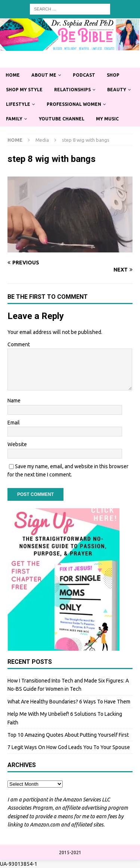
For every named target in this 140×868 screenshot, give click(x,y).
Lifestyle (18, 104)
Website (17, 444)
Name (14, 401)
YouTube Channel (62, 119)
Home (13, 75)
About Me (44, 75)
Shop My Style (24, 90)
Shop (113, 75)
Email (14, 423)
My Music (107, 119)
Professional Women (74, 104)
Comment (19, 344)
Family (14, 119)
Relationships (72, 90)
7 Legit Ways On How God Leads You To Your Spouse (69, 747)
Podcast (84, 75)
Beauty (117, 90)
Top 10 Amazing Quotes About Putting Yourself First (68, 735)
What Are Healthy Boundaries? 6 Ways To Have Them (69, 702)
